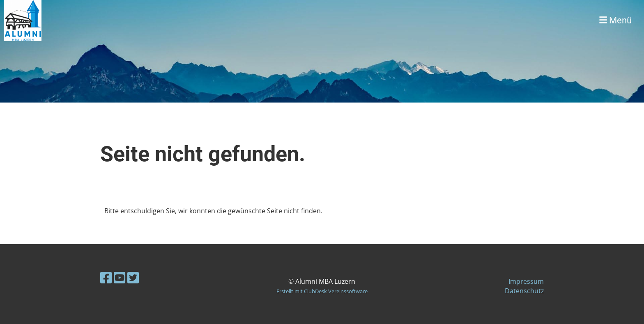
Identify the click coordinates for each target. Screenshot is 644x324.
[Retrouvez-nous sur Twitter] (133, 277)
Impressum (526, 281)
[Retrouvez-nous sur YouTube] (120, 277)
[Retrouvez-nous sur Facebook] (106, 277)
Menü (615, 20)
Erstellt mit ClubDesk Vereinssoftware (322, 291)
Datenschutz (524, 291)
